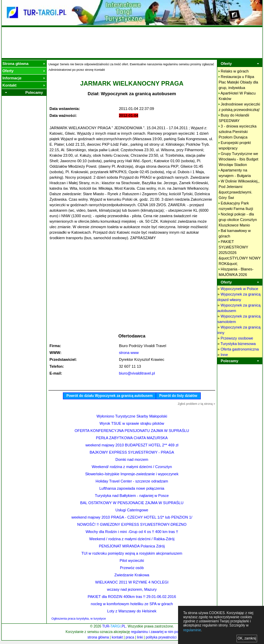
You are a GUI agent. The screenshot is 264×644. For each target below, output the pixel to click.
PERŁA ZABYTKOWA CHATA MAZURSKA (132, 438)
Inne (224, 355)
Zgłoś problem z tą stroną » (196, 404)
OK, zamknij (247, 638)
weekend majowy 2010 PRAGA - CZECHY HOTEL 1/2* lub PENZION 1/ (132, 517)
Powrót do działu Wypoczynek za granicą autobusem (109, 396)
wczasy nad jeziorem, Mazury (132, 589)
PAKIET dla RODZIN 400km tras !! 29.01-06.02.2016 (132, 597)
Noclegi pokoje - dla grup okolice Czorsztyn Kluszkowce (238, 220)
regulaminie (192, 630)
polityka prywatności (161, 637)
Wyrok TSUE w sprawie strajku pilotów (132, 423)
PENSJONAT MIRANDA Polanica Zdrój (132, 546)
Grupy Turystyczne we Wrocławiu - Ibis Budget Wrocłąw (238, 159)
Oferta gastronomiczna (240, 349)
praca (130, 637)
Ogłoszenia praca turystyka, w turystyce (79, 619)
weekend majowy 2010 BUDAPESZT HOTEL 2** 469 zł (132, 445)
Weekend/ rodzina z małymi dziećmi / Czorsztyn (132, 467)
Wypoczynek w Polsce (239, 289)
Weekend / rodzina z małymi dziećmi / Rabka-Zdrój (132, 539)
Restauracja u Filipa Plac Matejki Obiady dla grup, (238, 82)
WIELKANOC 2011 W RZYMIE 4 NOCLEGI (132, 582)
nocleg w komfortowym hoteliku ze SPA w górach (132, 604)
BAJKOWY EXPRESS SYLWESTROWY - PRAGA (132, 452)
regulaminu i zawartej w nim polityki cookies (164, 632)
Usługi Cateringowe (132, 510)
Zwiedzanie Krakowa (132, 575)
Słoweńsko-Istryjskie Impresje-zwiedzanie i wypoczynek (132, 474)
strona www (129, 353)
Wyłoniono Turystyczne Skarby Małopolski (132, 416)
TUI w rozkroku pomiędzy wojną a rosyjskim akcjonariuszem (132, 553)
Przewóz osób (132, 568)
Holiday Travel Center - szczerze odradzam (132, 481)
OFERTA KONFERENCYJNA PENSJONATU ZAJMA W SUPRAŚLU (132, 431)
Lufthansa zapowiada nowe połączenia (132, 488)
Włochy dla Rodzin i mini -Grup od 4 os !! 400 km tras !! (132, 532)
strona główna (98, 637)
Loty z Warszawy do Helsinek (132, 611)
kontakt (117, 637)
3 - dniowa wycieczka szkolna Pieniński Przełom (238, 132)
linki (140, 637)
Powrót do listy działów (178, 396)
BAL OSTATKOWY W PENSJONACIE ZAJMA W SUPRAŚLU (132, 503)
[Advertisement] (132, 43)
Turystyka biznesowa (238, 344)
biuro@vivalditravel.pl (137, 373)
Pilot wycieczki (132, 560)
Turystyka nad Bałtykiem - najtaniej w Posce (132, 496)
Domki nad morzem (132, 459)
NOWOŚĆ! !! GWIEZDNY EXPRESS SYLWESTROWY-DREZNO (132, 524)
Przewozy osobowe (237, 338)
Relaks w (235, 71)
